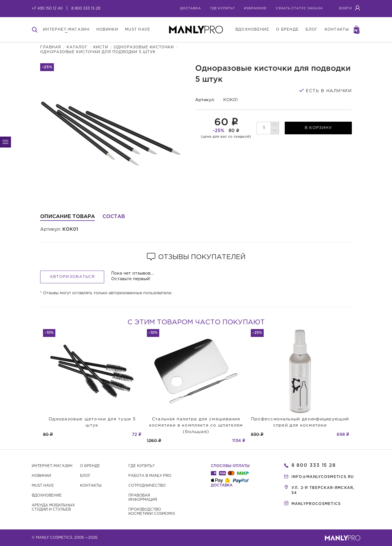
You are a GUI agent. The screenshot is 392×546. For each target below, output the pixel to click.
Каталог (77, 47)
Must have (43, 486)
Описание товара (68, 217)
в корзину (318, 128)
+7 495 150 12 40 (47, 9)
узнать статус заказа (299, 8)
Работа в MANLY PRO (150, 476)
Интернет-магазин (52, 466)
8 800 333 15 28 (86, 9)
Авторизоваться (72, 277)
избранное (255, 8)
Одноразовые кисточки (144, 47)
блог (312, 30)
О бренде (90, 466)
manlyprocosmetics (316, 504)
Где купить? (141, 466)
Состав (114, 217)
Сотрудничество (147, 486)
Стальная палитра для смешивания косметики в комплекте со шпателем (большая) (196, 425)
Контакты (91, 486)
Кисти (101, 47)
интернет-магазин (66, 30)
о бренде (287, 30)
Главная (51, 47)
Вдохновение (47, 496)
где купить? (223, 8)
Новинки (41, 476)
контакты (337, 30)
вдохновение (252, 30)
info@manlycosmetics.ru (323, 477)
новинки (107, 30)
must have (138, 30)
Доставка (191, 8)
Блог (85, 476)
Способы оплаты (230, 466)
